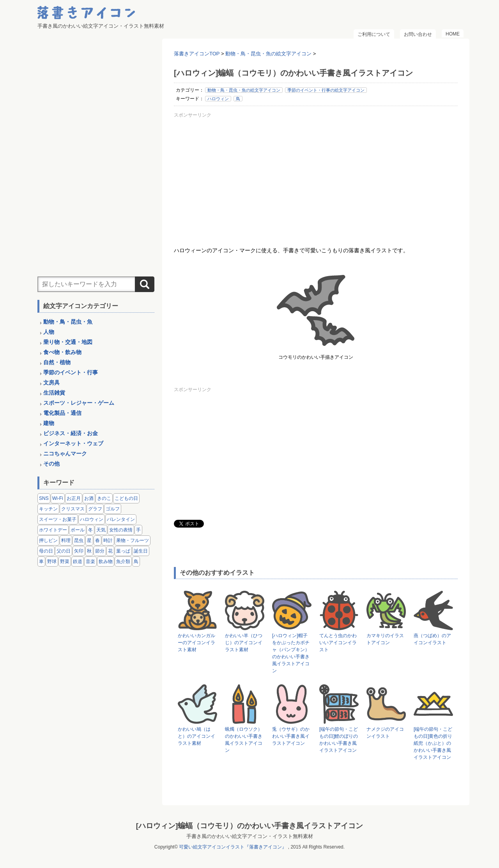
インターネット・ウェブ (73, 443)
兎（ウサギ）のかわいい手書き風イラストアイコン (291, 736)
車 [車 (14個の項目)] (41, 562)
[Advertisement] (316, 175)
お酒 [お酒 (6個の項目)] (89, 498)
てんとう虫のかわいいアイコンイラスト (338, 643)
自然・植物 (57, 362)
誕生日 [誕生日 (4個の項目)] (141, 551)
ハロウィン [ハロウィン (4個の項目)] (92, 519)
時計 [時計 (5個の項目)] (108, 540)
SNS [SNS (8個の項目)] (44, 498)
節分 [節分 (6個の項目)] (100, 551)
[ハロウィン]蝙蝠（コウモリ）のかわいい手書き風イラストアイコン (249, 826)
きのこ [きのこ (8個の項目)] (104, 498)
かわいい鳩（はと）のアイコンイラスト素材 (196, 736)
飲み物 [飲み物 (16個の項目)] (106, 562)
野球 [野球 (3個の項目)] (52, 562)
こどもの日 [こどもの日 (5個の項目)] (126, 498)
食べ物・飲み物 (62, 352)
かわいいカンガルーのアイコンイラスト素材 (196, 643)
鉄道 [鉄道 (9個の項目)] (78, 562)
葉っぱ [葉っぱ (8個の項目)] (123, 551)
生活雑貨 (54, 393)
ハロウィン (218, 99)
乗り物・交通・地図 (68, 342)
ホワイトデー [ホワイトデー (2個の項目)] (53, 530)
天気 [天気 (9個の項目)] (101, 530)
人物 (49, 332)
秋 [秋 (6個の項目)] (89, 551)
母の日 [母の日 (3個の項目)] (46, 551)
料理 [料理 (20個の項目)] (66, 540)
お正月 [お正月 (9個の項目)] (74, 498)
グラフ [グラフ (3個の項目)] (95, 509)
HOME (453, 34)
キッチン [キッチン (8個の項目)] (48, 509)
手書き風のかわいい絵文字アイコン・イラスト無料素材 (250, 836)
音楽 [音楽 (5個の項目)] (90, 562)
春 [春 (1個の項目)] (97, 540)
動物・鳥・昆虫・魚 (68, 322)
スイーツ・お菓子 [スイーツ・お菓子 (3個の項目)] (58, 519)
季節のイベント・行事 (71, 372)
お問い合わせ (418, 34)
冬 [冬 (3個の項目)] (90, 530)
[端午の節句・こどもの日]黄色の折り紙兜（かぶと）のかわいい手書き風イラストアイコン (433, 743)
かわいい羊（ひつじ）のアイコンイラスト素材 (244, 643)
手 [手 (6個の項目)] (138, 530)
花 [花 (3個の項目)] (110, 551)
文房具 (51, 383)
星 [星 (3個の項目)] (89, 540)
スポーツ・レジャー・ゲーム (79, 403)
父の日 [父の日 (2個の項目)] (64, 551)
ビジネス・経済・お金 (71, 433)
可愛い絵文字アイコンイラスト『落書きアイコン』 (233, 847)
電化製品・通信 (62, 413)
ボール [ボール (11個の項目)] (78, 530)
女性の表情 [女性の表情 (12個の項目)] (121, 530)
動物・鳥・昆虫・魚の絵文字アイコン (244, 90)
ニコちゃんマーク (65, 453)
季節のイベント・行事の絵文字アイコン (326, 90)
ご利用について (374, 34)
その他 (51, 464)
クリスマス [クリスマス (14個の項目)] (73, 509)
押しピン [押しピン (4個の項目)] (48, 540)
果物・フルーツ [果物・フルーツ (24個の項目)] (133, 540)
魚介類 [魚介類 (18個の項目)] (123, 562)
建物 (49, 423)
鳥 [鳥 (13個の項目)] (136, 562)
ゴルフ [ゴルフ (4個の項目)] (113, 509)
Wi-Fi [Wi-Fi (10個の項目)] (58, 498)
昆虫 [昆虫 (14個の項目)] (79, 540)
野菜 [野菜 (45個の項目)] (65, 562)
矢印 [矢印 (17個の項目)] (79, 551)
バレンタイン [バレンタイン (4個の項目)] (121, 519)
